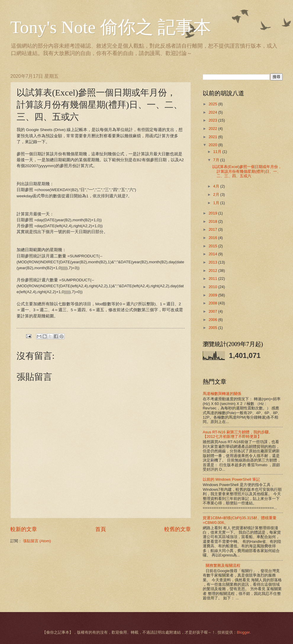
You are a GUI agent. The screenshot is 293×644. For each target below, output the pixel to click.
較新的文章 (24, 529)
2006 (213, 320)
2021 (213, 137)
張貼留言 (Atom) (37, 541)
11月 (218, 152)
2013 (213, 262)
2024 (213, 112)
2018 (213, 221)
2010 (213, 287)
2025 (213, 104)
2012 (213, 271)
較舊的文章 (178, 529)
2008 (213, 303)
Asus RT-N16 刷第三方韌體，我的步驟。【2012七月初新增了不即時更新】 (238, 434)
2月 (217, 195)
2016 (213, 238)
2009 (213, 295)
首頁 (101, 529)
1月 (217, 203)
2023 (213, 120)
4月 (217, 186)
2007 (213, 311)
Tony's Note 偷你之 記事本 (111, 27)
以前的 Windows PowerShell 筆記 (231, 479)
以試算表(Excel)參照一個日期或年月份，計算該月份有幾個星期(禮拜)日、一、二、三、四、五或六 (247, 171)
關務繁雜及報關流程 (223, 565)
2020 (213, 145)
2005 (213, 328)
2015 (213, 246)
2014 (213, 254)
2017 (213, 229)
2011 (213, 279)
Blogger (243, 632)
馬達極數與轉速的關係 (222, 394)
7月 (217, 160)
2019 (213, 213)
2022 (213, 129)
